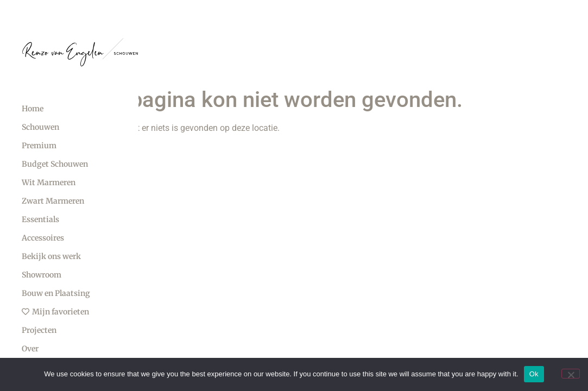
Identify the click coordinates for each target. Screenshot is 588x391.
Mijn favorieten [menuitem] (55, 312)
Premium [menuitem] (39, 146)
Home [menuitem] (33, 109)
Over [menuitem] (30, 349)
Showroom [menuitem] (42, 275)
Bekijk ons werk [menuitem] (51, 256)
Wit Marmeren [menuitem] (49, 182)
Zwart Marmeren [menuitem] (53, 201)
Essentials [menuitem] (40, 219)
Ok (534, 374)
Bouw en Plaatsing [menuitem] (56, 293)
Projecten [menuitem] (39, 330)
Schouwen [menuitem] (40, 127)
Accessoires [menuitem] (43, 238)
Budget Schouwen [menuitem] (55, 164)
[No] (571, 374)
